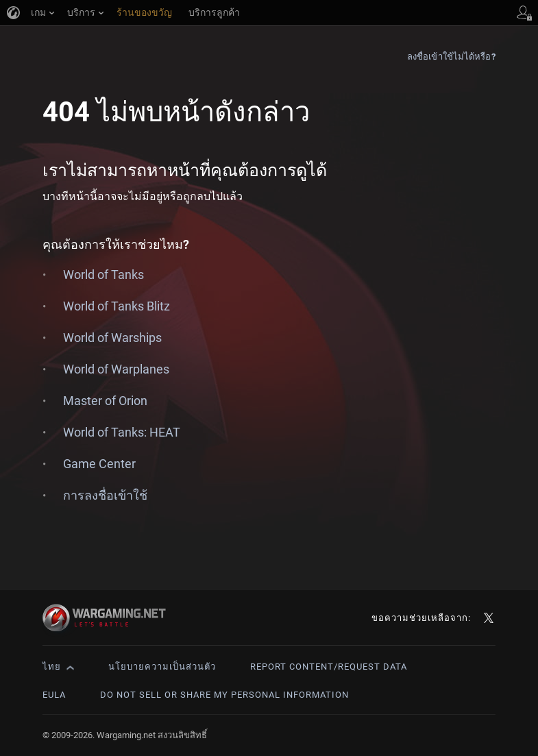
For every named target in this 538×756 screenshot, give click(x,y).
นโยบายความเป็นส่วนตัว (162, 667)
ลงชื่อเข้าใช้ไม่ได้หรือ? (451, 57)
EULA (54, 695)
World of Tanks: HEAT (122, 432)
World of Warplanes (116, 369)
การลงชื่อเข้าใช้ (105, 495)
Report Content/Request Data (329, 667)
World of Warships (112, 338)
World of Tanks (103, 275)
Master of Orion (105, 401)
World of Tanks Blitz (117, 306)
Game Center (99, 464)
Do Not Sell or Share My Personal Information (224, 695)
